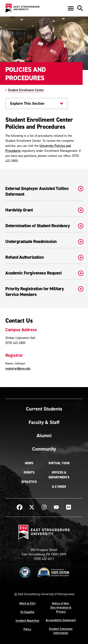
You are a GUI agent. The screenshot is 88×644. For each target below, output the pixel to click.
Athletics (29, 482)
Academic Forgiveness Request (44, 273)
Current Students (44, 409)
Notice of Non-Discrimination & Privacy (61, 607)
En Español (27, 612)
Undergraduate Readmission (44, 242)
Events (29, 472)
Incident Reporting (27, 621)
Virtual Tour (59, 463)
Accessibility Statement (61, 620)
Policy (27, 629)
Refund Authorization (44, 257)
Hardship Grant (44, 210)
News (29, 463)
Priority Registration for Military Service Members (44, 292)
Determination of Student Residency (44, 226)
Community (44, 449)
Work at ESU (27, 603)
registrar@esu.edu (18, 368)
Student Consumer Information (61, 631)
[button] (71, 8)
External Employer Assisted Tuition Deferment (44, 191)
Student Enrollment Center (26, 90)
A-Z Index (59, 487)
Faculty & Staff (44, 422)
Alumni (44, 435)
